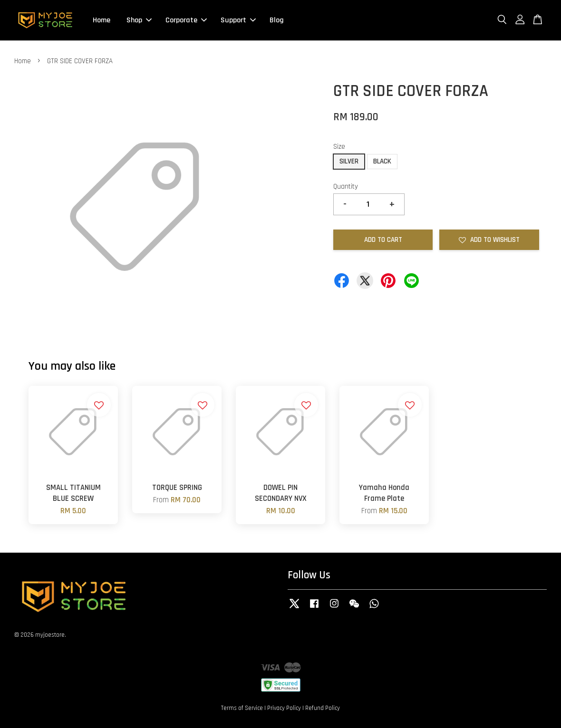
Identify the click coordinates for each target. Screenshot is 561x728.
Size (339, 147)
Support (238, 20)
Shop (139, 20)
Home (102, 20)
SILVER (349, 161)
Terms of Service (242, 708)
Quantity (346, 187)
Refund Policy (323, 708)
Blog (277, 20)
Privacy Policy (284, 708)
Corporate (186, 20)
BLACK (382, 161)
